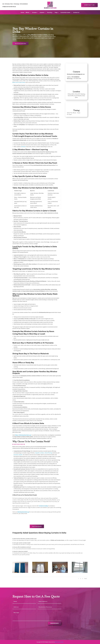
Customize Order (65, 13)
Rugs (56, 13)
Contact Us (89, 5)
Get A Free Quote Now (20, 43)
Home (22, 13)
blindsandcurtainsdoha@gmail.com (76, 74)
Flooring (49, 13)
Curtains (34, 13)
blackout (23, 146)
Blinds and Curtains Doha (19, 82)
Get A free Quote (37, 526)
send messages (55, 623)
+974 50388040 (75, 77)
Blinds (27, 13)
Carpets (42, 13)
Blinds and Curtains (59, 642)
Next (86, 579)
